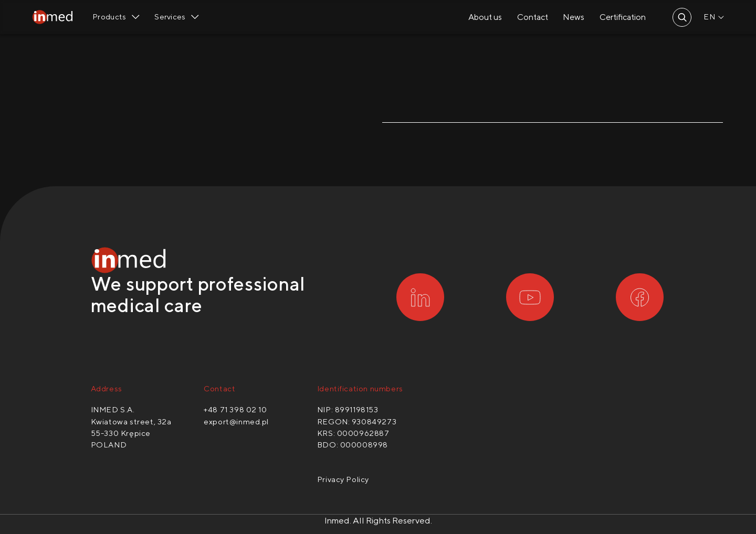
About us (484, 18)
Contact (532, 18)
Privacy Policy (343, 479)
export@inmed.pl (236, 421)
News (573, 18)
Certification (622, 18)
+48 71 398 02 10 (235, 410)
